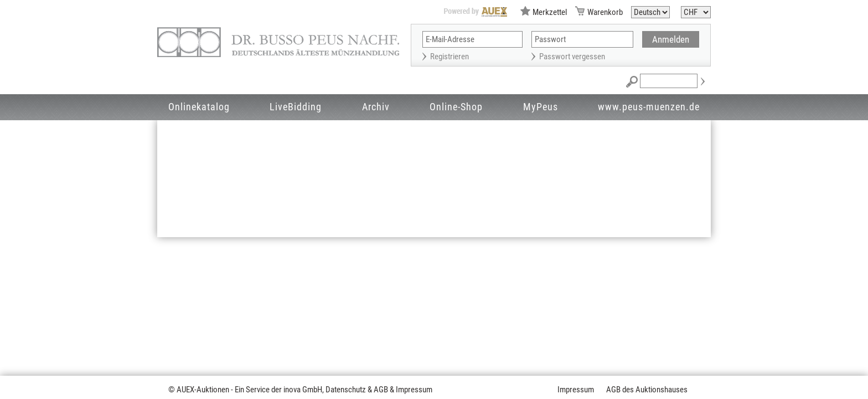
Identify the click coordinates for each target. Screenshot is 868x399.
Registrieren (449, 57)
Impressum (576, 390)
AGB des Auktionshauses (647, 390)
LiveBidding (296, 107)
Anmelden (671, 39)
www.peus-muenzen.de (649, 107)
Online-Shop (456, 107)
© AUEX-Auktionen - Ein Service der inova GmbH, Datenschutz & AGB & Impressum (300, 390)
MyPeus (541, 107)
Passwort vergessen (572, 57)
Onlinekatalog (199, 107)
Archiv (376, 107)
